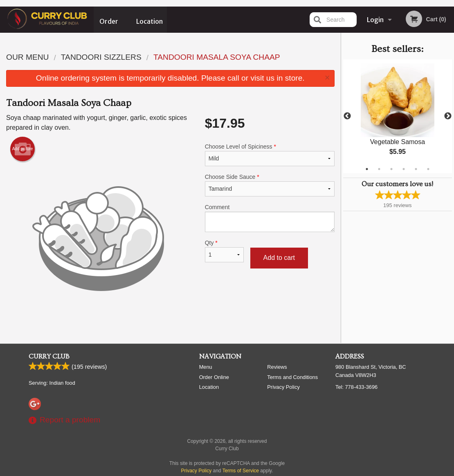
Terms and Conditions (292, 377)
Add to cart (279, 258)
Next (448, 116)
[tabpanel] (398, 116)
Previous (347, 116)
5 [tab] (416, 169)
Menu (206, 367)
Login (375, 20)
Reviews (277, 367)
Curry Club (49, 356)
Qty (224, 251)
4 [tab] (404, 169)
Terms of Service (241, 471)
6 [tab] (428, 169)
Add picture (23, 149)
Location (149, 20)
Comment (270, 218)
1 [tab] (367, 169)
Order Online (109, 24)
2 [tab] (379, 169)
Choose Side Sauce (270, 185)
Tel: (356, 387)
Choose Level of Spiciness (270, 155)
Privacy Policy (283, 387)
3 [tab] (391, 169)
